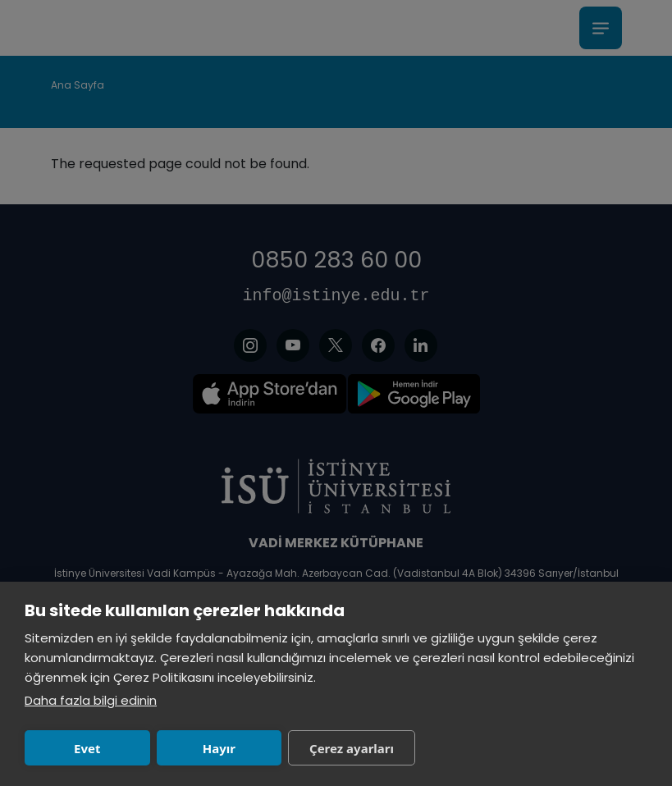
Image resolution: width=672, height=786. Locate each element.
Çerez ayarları (352, 748)
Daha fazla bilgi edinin (91, 700)
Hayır (219, 748)
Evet (87, 748)
